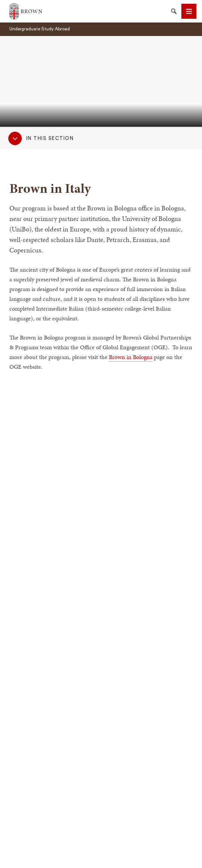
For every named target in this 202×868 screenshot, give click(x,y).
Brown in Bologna (131, 357)
